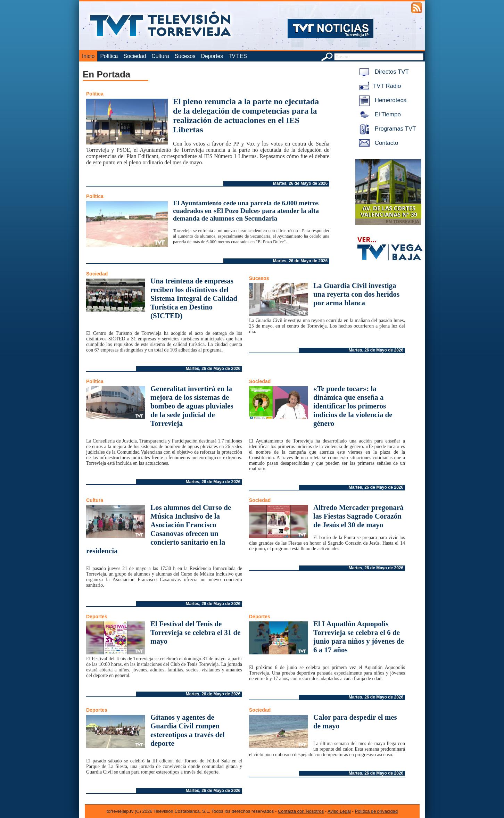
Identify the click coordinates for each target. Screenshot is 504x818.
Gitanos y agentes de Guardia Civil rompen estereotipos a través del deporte (188, 730)
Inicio (88, 56)
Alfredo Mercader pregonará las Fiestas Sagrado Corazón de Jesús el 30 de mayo (358, 516)
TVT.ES (238, 56)
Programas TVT (386, 129)
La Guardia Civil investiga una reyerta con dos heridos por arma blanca (356, 294)
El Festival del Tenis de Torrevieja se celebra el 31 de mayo (196, 633)
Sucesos (185, 56)
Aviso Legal (339, 811)
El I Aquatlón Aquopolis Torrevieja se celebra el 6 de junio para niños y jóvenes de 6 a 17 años (359, 637)
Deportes (212, 56)
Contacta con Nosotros (301, 811)
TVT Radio (379, 86)
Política (109, 56)
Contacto (377, 143)
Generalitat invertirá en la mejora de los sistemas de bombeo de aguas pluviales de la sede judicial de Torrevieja (192, 406)
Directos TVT (383, 72)
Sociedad (135, 56)
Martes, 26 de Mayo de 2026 (300, 183)
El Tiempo (379, 114)
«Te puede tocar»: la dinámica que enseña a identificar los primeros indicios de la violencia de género (353, 406)
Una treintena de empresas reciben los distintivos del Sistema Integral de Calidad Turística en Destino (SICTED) (194, 298)
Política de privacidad (377, 811)
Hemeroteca (382, 100)
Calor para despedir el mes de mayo (355, 722)
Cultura (160, 56)
